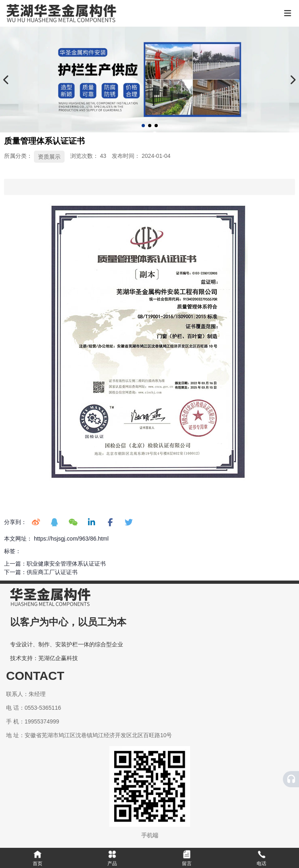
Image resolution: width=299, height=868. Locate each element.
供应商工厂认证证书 (52, 572)
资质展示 (49, 157)
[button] (143, 126)
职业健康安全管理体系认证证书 (66, 564)
